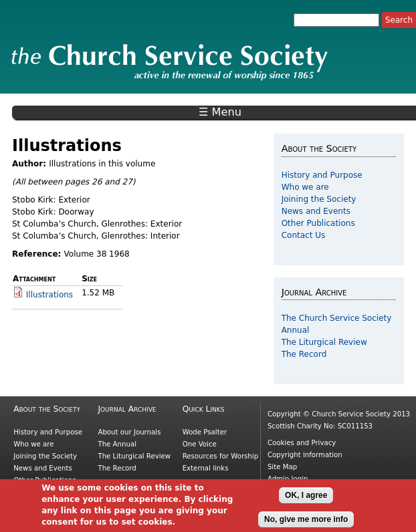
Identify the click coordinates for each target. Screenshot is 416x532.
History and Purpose (322, 175)
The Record (304, 354)
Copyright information (305, 455)
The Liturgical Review (324, 342)
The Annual (117, 444)
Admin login (288, 479)
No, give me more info (306, 523)
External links (206, 468)
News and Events (316, 211)
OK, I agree (306, 499)
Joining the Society (319, 199)
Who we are (305, 187)
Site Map (282, 467)
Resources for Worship (220, 456)
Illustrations (49, 295)
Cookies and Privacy (302, 443)
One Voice (200, 444)
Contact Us (304, 235)
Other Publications (318, 223)
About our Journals (129, 432)
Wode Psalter (205, 432)
